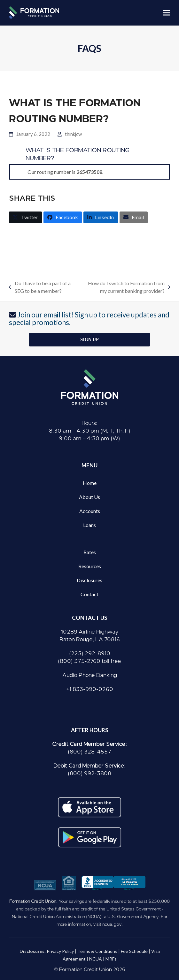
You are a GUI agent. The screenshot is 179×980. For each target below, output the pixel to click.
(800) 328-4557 (89, 752)
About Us (89, 497)
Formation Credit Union (86, 970)
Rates (90, 552)
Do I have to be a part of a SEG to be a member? (40, 287)
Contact (89, 594)
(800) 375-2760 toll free (89, 661)
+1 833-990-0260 (90, 689)
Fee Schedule (134, 951)
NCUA (96, 959)
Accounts (90, 511)
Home (90, 483)
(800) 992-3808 (89, 773)
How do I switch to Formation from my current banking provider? (126, 287)
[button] (167, 13)
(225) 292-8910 (90, 653)
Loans (89, 525)
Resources (90, 566)
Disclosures (89, 580)
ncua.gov (112, 924)
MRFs (111, 959)
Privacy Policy (60, 951)
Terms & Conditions (97, 951)
